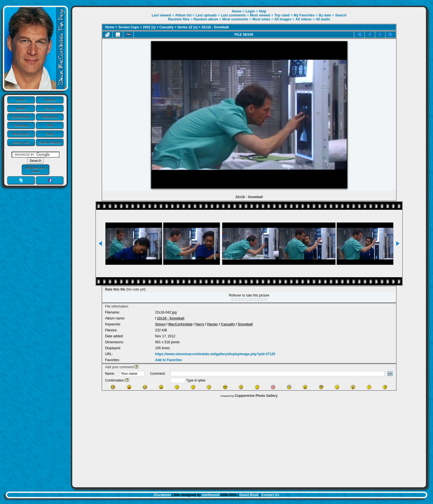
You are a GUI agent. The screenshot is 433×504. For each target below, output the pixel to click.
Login (250, 11)
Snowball (246, 324)
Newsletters (21, 134)
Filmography (21, 117)
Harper (213, 324)
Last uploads (206, 15)
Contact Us (270, 495)
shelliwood (211, 495)
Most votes (261, 19)
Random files (179, 19)
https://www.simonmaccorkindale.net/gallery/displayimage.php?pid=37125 (215, 354)
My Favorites (304, 15)
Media (21, 108)
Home (21, 100)
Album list (183, 15)
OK (390, 374)
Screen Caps (129, 27)
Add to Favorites (168, 360)
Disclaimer (163, 495)
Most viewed (260, 15)
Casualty (167, 27)
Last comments (233, 15)
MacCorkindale (180, 324)
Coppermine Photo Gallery (256, 396)
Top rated (282, 15)
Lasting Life (21, 142)
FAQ (50, 125)
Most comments (235, 19)
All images (283, 19)
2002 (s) (149, 27)
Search (341, 15)
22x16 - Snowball (215, 27)
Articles (50, 100)
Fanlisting (21, 125)
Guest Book (249, 495)
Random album (206, 19)
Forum (50, 108)
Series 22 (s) (187, 27)
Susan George (50, 142)
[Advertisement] (249, 441)
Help (263, 11)
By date (325, 15)
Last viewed (161, 15)
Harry (200, 324)
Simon (160, 324)
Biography (50, 117)
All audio (323, 19)
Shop (50, 134)
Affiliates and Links (35, 170)
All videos (304, 19)
